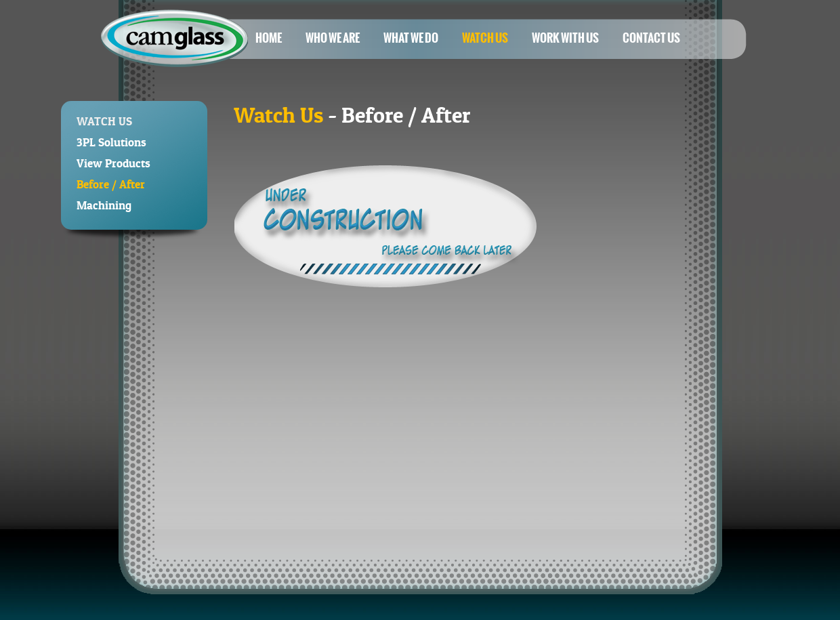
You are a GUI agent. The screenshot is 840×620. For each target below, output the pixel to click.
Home (269, 38)
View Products (113, 163)
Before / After (111, 184)
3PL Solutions (111, 142)
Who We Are (333, 38)
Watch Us (485, 38)
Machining (104, 205)
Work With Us (565, 38)
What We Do (411, 38)
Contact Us (651, 38)
